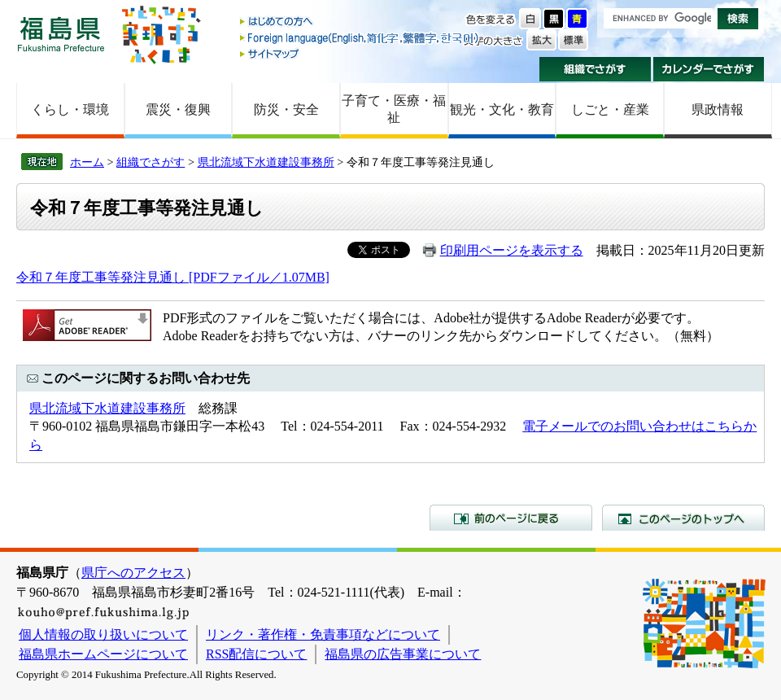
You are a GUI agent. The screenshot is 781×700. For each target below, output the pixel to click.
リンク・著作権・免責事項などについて (323, 634)
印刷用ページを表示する (512, 250)
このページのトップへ (683, 518)
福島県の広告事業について (403, 654)
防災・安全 (286, 109)
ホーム (87, 162)
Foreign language (360, 38)
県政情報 (718, 109)
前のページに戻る (511, 518)
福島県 (61, 34)
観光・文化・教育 (502, 109)
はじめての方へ (360, 22)
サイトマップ (360, 53)
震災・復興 (178, 109)
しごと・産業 (610, 109)
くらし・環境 (70, 109)
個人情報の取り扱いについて (103, 634)
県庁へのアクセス (133, 573)
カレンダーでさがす (709, 69)
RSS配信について (256, 654)
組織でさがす (595, 69)
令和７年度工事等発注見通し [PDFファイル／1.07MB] (173, 277)
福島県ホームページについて (103, 654)
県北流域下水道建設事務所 (266, 162)
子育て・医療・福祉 (394, 109)
